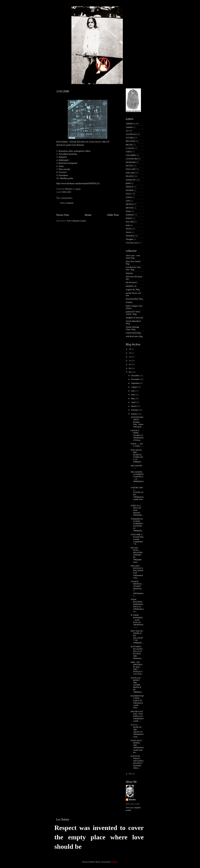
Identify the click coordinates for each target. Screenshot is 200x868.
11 (130, 361)
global (128, 183)
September (136, 383)
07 (130, 774)
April (134, 402)
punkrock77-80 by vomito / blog (133, 313)
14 (130, 349)
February (135, 410)
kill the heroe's (132, 282)
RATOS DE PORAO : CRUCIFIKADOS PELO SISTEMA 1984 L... (137, 762)
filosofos (132, 800)
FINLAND (66, 192)
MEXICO (130, 204)
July (133, 391)
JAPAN (129, 197)
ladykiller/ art (131, 286)
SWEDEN (130, 236)
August (134, 387)
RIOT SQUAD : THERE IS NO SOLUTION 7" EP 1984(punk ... (137, 637)
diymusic (129, 273)
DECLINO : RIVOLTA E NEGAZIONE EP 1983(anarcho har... (137, 572)
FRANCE (130, 176)
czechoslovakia (132, 159)
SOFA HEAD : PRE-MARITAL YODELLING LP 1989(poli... (137, 456)
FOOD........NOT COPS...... (137, 445)
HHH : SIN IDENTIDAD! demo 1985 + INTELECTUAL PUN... (137, 668)
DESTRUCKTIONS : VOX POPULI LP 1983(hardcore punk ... (137, 716)
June (133, 395)
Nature (128, 211)
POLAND (130, 222)
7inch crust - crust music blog (133, 257)
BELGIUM (130, 141)
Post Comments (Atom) (76, 221)
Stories (129, 232)
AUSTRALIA (131, 134)
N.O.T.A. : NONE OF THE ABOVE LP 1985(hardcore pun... (137, 731)
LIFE (128, 201)
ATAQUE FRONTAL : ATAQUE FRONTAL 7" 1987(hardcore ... (137, 589)
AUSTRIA (130, 138)
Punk (128, 225)
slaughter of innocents (134, 318)
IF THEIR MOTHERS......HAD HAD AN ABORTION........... (137, 621)
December (136, 376)
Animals (129, 127)
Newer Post (63, 215)
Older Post (113, 215)
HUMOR (129, 190)
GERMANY (131, 180)
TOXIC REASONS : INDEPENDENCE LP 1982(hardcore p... (137, 605)
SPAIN (129, 229)
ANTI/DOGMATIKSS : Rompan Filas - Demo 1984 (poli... (137, 422)
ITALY (129, 194)
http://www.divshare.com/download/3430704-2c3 (78, 183)
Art (127, 131)
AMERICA (130, 124)
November (136, 379)
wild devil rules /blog (134, 336)
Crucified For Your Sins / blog (133, 268)
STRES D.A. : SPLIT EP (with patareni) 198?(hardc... (137, 510)
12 (130, 357)
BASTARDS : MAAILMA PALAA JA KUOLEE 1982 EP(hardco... (137, 653)
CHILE (129, 152)
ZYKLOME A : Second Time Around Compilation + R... (137, 539)
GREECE (130, 187)
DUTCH (129, 166)
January (135, 414)
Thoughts (130, 239)
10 (130, 364)
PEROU (129, 218)
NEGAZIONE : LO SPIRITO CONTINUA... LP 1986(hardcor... (137, 478)
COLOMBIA (131, 155)
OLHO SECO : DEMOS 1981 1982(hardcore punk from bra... (137, 746)
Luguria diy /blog (133, 289)
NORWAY (130, 215)
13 (130, 353)
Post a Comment (67, 203)
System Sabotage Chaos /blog (132, 328)
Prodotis (129, 302)
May (133, 399)
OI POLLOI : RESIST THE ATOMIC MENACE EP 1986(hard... (137, 685)
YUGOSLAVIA (132, 243)
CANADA (130, 148)
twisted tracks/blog (133, 333)
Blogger (114, 862)
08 (130, 372)
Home (88, 215)
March (134, 406)
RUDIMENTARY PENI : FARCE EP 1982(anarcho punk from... (137, 702)
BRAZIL (129, 145)
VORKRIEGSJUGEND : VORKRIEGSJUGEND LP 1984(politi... (137, 525)
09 (130, 368)
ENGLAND (131, 169)
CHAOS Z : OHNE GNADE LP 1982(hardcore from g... (137, 435)
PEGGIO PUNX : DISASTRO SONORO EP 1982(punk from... (137, 555)
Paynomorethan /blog (134, 299)
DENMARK (131, 162)
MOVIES (130, 208)
